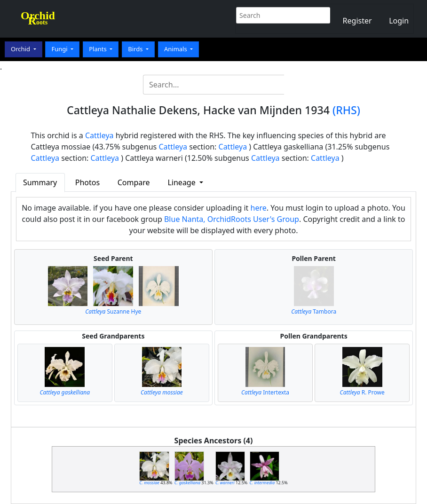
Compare (134, 182)
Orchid (21, 49)
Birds (136, 49)
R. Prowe (362, 392)
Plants (99, 49)
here (259, 208)
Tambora (314, 311)
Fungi (60, 49)
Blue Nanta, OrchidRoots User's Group (232, 219)
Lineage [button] (182, 182)
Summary (40, 182)
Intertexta (265, 392)
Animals (176, 49)
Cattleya (99, 135)
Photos (87, 182)
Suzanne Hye (113, 311)
